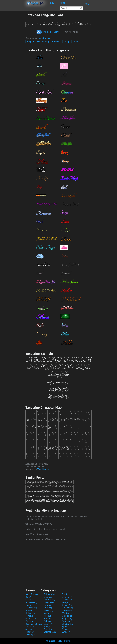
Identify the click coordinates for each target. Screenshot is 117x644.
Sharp (30, 627)
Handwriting (43, 42)
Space (66, 627)
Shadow (68, 624)
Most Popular (32, 594)
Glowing (31, 608)
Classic (67, 600)
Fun (29, 605)
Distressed (32, 602)
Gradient (67, 608)
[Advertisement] (13, 53)
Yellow (30, 635)
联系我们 (51, 641)
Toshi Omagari (44, 38)
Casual (30, 600)
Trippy (30, 632)
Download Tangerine (48, 32)
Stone (66, 629)
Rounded (68, 621)
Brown (48, 597)
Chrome (49, 600)
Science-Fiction (34, 624)
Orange (67, 616)
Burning (67, 597)
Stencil (48, 629)
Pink (48, 619)
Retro (48, 621)
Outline (31, 619)
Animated (50, 594)
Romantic (57, 42)
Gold (48, 608)
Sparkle (30, 629)
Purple (67, 619)
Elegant (30, 42)
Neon (48, 616)
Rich (76, 42)
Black (67, 594)
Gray (29, 610)
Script (67, 42)
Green (48, 610)
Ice (46, 613)
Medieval (68, 613)
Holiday (30, 613)
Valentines (50, 632)
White (66, 632)
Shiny (48, 627)
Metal (29, 616)
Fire (65, 602)
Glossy (67, 605)
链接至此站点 (64, 641)
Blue (29, 597)
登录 (88, 4)
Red (29, 621)
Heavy (67, 610)
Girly (47, 605)
